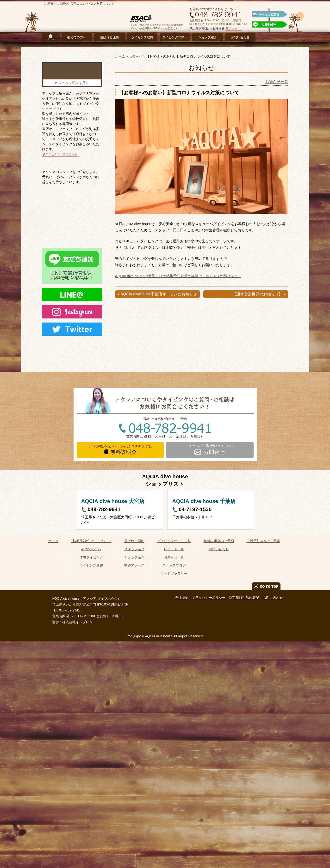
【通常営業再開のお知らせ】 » (259, 294)
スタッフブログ (174, 792)
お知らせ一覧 (277, 82)
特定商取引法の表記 (244, 824)
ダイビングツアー (175, 37)
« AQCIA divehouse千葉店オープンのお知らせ (157, 294)
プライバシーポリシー (209, 824)
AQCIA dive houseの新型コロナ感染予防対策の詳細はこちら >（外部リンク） (178, 276)
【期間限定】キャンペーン (91, 767)
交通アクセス (134, 792)
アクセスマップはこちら (61, 185)
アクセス (235, 29)
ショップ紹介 (207, 37)
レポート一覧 (174, 776)
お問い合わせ (240, 37)
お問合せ (214, 614)
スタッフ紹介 (134, 776)
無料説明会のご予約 (219, 767)
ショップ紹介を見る (74, 113)
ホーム (51, 39)
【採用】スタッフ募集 (263, 767)
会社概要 (181, 824)
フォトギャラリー (174, 800)
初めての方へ (77, 37)
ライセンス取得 (142, 37)
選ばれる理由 (109, 37)
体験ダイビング (91, 784)
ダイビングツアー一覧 (174, 767)
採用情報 (270, 37)
